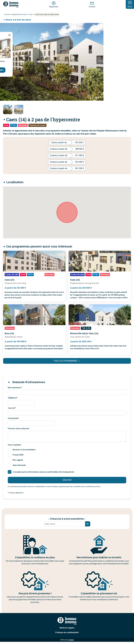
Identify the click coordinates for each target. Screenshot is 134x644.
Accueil (7, 14)
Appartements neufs (19, 14)
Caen (31, 14)
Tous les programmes (67, 361)
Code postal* (13, 418)
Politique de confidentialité (67, 632)
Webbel (71, 640)
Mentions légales (67, 628)
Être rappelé (18, 460)
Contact (92, 4)
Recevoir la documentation (24, 450)
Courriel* (12, 408)
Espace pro (54, 4)
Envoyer (67, 480)
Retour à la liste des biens (17, 20)
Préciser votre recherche (18, 429)
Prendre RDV (18, 455)
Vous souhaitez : (15, 445)
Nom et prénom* (15, 388)
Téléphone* (13, 398)
